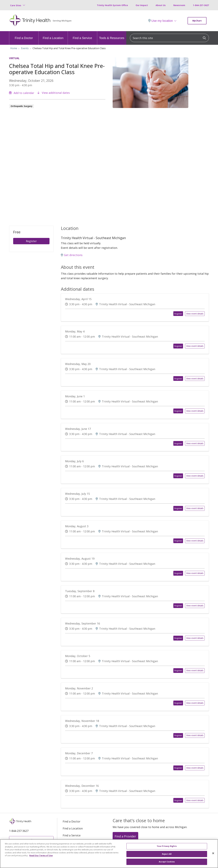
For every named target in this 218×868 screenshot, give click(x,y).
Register (31, 241)
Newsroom (179, 5)
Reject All (167, 856)
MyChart (197, 21)
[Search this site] (169, 38)
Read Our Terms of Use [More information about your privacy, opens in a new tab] (41, 858)
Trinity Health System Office (112, 5)
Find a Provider (125, 836)
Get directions (72, 255)
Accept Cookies (167, 864)
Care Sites (16, 5)
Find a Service (82, 35)
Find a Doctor (24, 35)
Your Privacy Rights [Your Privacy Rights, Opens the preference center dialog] (167, 848)
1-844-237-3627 (201, 5)
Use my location (161, 21)
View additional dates (54, 93)
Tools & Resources (112, 35)
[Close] (213, 856)
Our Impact (142, 5)
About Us (161, 5)
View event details (195, 314)
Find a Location (53, 35)
